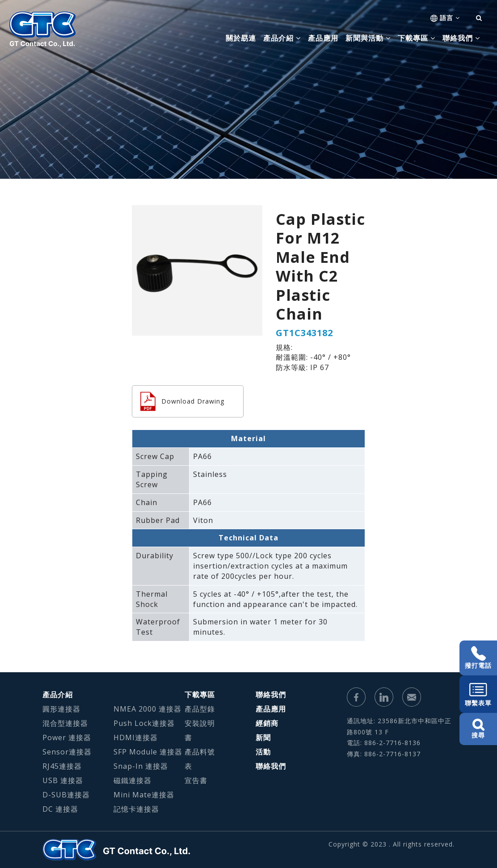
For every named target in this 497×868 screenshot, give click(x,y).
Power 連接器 (67, 737)
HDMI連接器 (136, 737)
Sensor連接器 (67, 752)
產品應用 (323, 38)
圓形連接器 (61, 709)
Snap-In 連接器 (141, 766)
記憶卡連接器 (136, 809)
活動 (263, 752)
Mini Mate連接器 (144, 795)
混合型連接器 (65, 723)
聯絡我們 (271, 695)
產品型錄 (200, 709)
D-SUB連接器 (66, 795)
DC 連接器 (60, 809)
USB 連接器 (63, 780)
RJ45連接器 (62, 766)
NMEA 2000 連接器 (147, 709)
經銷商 (267, 723)
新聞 (263, 737)
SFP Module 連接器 (148, 752)
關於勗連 (241, 38)
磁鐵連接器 (133, 780)
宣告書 (196, 780)
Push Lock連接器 (144, 723)
